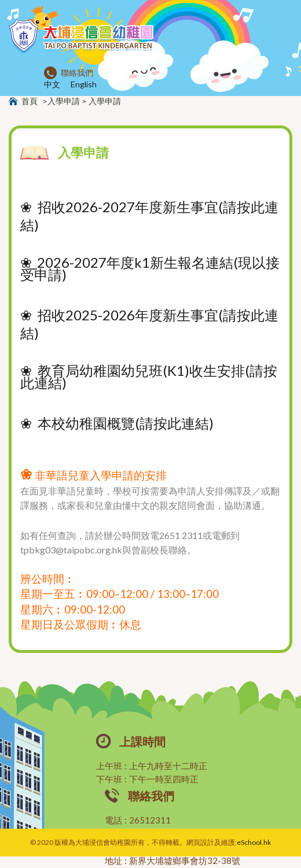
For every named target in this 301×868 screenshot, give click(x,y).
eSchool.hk (254, 842)
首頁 (30, 101)
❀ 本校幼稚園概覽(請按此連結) (117, 423)
